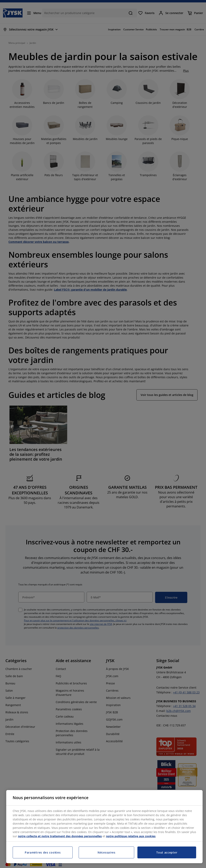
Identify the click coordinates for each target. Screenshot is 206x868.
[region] (104, 827)
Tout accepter (167, 852)
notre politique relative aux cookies (131, 836)
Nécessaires (107, 852)
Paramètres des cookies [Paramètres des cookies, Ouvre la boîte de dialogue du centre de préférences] (43, 852)
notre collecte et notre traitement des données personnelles (60, 836)
